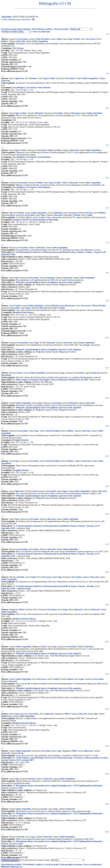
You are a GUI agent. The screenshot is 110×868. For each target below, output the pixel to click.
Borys (13, 215)
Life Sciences (18, 48)
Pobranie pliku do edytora (71, 864)
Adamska (33, 78)
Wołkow (5, 41)
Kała (20, 373)
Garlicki (76, 215)
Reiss (59, 150)
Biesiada (59, 213)
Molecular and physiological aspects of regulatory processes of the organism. (49, 282)
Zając (43, 215)
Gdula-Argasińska (40, 41)
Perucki (89, 213)
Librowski (21, 41)
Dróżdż (21, 213)
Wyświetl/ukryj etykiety (42, 29)
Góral (34, 491)
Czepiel (59, 39)
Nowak (21, 753)
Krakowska (95, 373)
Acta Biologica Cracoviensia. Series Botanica (32, 88)
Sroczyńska (23, 39)
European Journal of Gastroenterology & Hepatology (36, 220)
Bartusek (39, 113)
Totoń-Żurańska (43, 39)
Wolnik (40, 183)
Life (14, 120)
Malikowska (6, 716)
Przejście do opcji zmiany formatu (16, 29)
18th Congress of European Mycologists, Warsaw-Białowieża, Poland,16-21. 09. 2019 (52, 380)
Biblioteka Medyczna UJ (12, 867)
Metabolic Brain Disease (23, 312)
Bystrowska (70, 306)
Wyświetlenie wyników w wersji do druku (41, 864)
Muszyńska (6, 375)
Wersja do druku (61, 29)
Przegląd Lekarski (21, 440)
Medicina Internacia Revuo (24, 619)
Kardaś (32, 779)
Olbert (22, 610)
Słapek (70, 679)
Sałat (95, 714)
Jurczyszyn (91, 39)
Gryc (35, 610)
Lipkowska (19, 78)
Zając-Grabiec (74, 39)
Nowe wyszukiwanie (42, 32)
